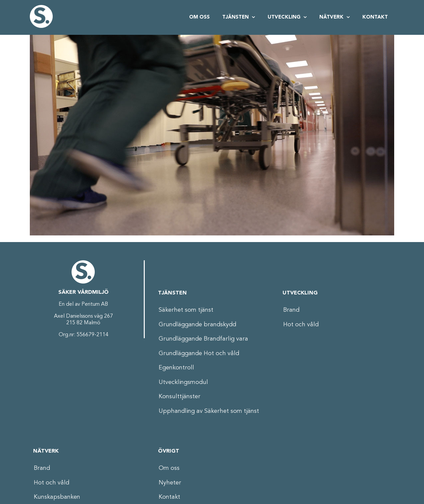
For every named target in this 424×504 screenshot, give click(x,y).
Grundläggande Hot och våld (199, 353)
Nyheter (170, 483)
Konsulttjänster (180, 397)
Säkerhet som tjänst (186, 310)
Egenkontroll (176, 368)
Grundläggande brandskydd (197, 325)
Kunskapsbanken (57, 497)
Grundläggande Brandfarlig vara (203, 339)
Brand (291, 310)
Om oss (169, 468)
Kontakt (169, 497)
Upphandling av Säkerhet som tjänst (209, 411)
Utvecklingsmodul (183, 382)
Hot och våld (301, 325)
